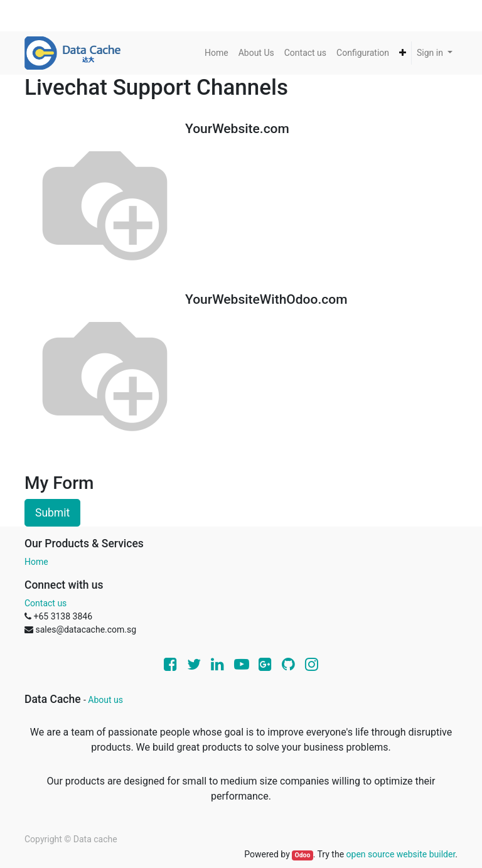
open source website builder (401, 854)
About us (105, 700)
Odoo (302, 855)
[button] (403, 53)
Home (36, 562)
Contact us (46, 603)
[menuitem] (217, 53)
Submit (52, 513)
